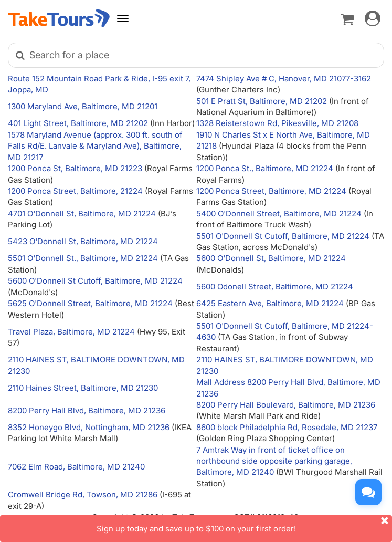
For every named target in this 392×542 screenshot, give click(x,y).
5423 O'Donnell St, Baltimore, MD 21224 (83, 241)
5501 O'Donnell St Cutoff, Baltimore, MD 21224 (283, 236)
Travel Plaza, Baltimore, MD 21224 (71, 332)
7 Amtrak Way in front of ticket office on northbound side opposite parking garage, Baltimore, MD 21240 (274, 461)
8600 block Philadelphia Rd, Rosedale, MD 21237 (287, 427)
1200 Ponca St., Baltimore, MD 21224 (265, 168)
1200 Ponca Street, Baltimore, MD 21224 (271, 191)
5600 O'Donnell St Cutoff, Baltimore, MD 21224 (95, 281)
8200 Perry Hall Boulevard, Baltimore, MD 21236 (286, 405)
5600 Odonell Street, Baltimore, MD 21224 (275, 286)
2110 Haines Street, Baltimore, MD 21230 (83, 388)
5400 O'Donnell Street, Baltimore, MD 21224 (279, 213)
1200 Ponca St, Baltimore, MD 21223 (75, 168)
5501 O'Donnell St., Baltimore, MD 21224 (83, 258)
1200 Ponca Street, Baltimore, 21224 (75, 191)
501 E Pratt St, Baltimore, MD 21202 (262, 101)
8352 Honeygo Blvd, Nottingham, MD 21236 (89, 427)
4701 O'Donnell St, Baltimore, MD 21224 (82, 213)
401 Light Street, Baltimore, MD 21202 (78, 123)
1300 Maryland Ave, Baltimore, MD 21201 (83, 106)
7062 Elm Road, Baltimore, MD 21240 (76, 467)
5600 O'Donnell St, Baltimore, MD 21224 (271, 258)
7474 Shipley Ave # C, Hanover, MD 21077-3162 (284, 79)
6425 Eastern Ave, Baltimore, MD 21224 (270, 303)
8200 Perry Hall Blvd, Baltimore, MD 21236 (87, 410)
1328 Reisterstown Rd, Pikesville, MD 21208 (277, 123)
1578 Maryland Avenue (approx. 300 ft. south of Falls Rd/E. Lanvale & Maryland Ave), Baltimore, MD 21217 (95, 146)
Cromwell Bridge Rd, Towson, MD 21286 (83, 494)
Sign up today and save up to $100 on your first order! (245, 524)
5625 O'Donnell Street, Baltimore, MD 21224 (90, 303)
